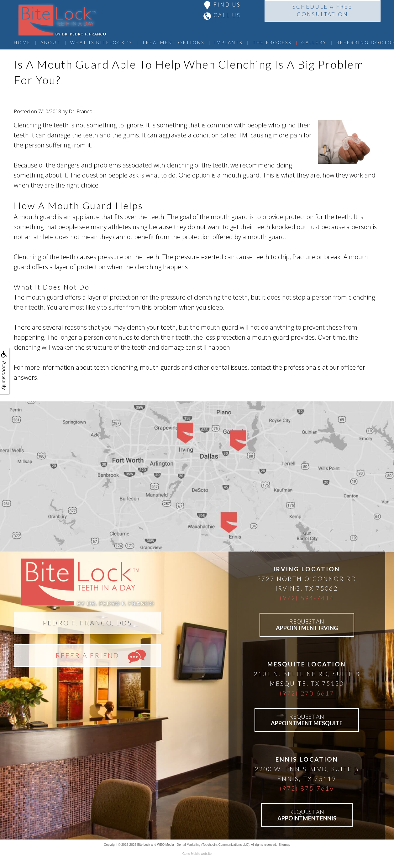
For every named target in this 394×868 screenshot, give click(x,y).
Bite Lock (144, 845)
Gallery (314, 42)
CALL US (227, 15)
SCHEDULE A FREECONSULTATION (322, 10)
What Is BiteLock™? (101, 42)
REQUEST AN (307, 625)
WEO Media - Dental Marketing (179, 845)
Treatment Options (173, 42)
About (50, 42)
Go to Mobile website (197, 854)
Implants (228, 42)
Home (22, 42)
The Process (272, 42)
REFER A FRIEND (87, 655)
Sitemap (284, 845)
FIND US (227, 5)
